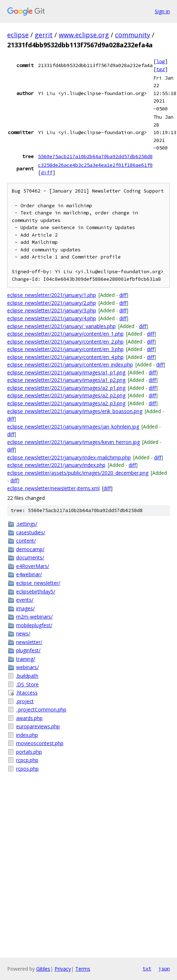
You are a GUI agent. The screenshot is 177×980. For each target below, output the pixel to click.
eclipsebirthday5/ (36, 591)
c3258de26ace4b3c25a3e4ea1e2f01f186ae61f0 (95, 165)
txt (147, 969)
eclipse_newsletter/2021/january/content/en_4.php (65, 357)
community (133, 35)
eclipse (18, 35)
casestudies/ (31, 532)
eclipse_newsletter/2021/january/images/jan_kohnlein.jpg (73, 427)
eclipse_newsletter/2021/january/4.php (52, 318)
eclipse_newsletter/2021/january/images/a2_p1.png (66, 388)
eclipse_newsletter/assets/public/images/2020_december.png (78, 473)
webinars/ (27, 667)
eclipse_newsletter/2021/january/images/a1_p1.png (66, 372)
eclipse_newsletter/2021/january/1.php (52, 295)
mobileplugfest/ (34, 625)
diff (47, 172)
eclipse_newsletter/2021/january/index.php (56, 465)
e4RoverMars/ (33, 566)
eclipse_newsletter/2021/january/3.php (52, 310)
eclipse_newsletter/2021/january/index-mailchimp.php (69, 457)
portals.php (29, 752)
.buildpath (27, 676)
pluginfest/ (28, 650)
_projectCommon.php (41, 709)
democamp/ (30, 549)
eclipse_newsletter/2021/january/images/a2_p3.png (66, 403)
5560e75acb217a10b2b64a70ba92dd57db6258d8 (95, 156)
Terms (83, 969)
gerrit (44, 35)
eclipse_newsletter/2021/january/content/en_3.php (65, 349)
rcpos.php (27, 769)
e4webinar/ (29, 574)
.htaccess (27, 693)
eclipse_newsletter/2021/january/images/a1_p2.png (66, 380)
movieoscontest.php (40, 743)
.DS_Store (27, 684)
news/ (23, 633)
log (161, 61)
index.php (27, 735)
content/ (26, 541)
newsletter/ (29, 642)
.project (25, 701)
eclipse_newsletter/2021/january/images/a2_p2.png (66, 395)
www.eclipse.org (84, 35)
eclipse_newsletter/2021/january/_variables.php (61, 326)
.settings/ (27, 524)
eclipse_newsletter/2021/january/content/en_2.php (65, 342)
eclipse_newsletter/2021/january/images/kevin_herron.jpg (73, 442)
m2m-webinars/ (34, 617)
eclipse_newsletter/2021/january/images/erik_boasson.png (75, 411)
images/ (25, 608)
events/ (25, 600)
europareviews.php (38, 726)
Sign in (162, 11)
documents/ (30, 557)
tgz (161, 69)
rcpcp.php (27, 760)
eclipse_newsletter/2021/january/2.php (52, 303)
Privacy (63, 969)
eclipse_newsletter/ (38, 583)
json (164, 969)
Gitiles (43, 969)
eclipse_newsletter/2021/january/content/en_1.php (65, 334)
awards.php (29, 718)
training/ (26, 659)
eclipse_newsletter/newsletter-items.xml (53, 488)
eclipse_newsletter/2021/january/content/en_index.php (70, 364)
